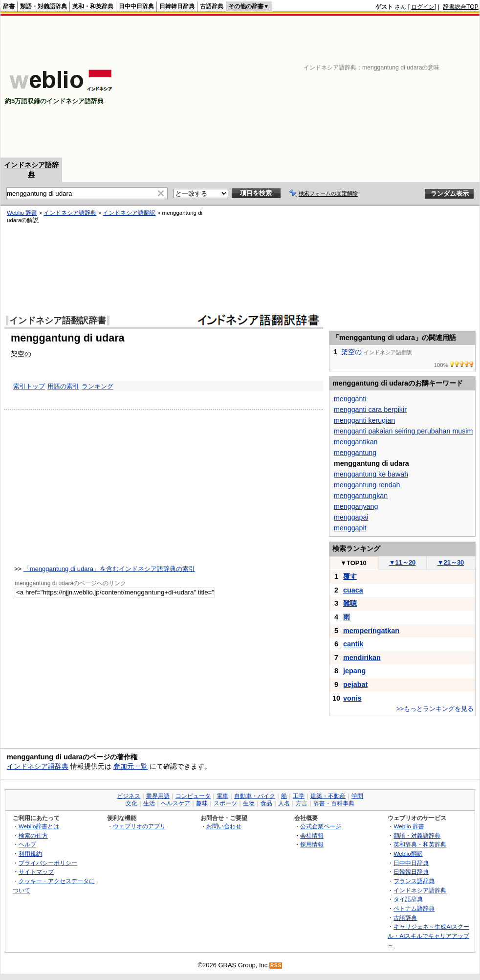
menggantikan (356, 442)
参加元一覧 (131, 766)
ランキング (98, 386)
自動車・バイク (255, 796)
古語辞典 (212, 6)
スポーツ (225, 803)
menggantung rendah (367, 485)
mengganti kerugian (364, 420)
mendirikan (362, 658)
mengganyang (356, 506)
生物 (249, 803)
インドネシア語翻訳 (129, 213)
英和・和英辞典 (93, 6)
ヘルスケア (175, 803)
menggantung (355, 453)
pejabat (355, 684)
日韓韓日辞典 (177, 6)
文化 (131, 803)
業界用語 (158, 796)
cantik (353, 644)
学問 (357, 796)
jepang (354, 671)
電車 (222, 796)
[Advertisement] (352, 87)
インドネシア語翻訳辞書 (58, 320)
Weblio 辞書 (22, 213)
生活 (149, 803)
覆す (350, 576)
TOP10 (353, 563)
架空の (21, 354)
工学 (299, 796)
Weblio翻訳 (408, 854)
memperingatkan (371, 631)
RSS (276, 966)
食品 (266, 803)
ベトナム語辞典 (414, 908)
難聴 (350, 603)
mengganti (350, 399)
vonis (352, 698)
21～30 (451, 562)
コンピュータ (193, 796)
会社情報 (312, 835)
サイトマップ (36, 872)
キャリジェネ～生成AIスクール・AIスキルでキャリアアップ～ (428, 935)
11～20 (403, 562)
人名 (284, 803)
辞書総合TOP (461, 7)
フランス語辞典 (414, 881)
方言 (302, 803)
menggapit (350, 528)
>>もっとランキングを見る (435, 709)
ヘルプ (27, 844)
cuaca (353, 590)
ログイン (423, 7)
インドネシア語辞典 (70, 213)
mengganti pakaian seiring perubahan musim (403, 431)
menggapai (351, 517)
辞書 (9, 6)
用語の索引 (63, 386)
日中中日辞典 (136, 6)
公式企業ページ (321, 826)
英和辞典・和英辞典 (420, 844)
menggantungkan (361, 496)
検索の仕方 (33, 835)
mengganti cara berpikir (370, 410)
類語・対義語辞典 (44, 6)
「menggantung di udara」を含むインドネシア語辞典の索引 (109, 569)
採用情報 (312, 844)
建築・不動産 (328, 796)
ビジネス (129, 796)
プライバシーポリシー (48, 863)
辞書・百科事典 (334, 803)
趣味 (202, 803)
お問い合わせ (224, 826)
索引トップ (29, 386)
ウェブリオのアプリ (139, 826)
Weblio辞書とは (39, 826)
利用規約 (30, 854)
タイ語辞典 (408, 899)
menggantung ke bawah (371, 474)
